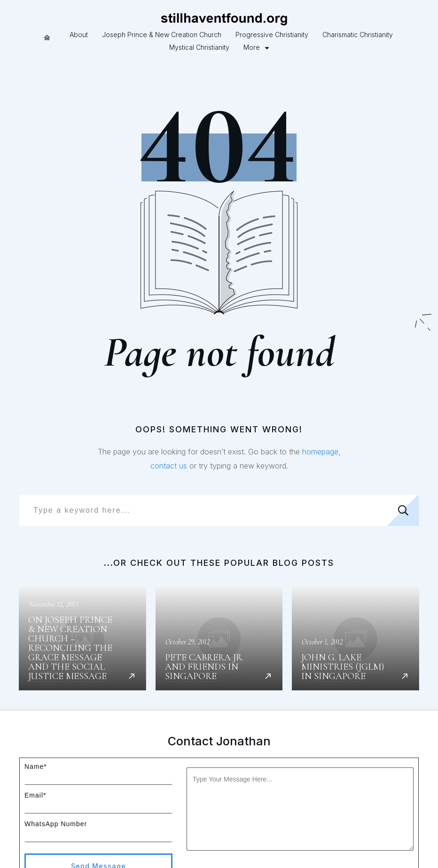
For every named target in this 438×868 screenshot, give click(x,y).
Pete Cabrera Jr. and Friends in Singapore (219, 602)
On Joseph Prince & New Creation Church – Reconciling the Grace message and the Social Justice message (82, 602)
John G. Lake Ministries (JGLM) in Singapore (356, 602)
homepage (320, 415)
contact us (169, 430)
